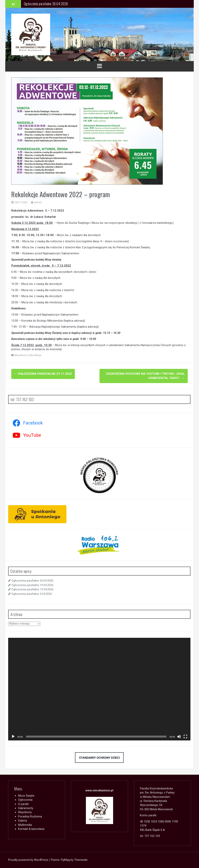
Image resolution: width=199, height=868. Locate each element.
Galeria (22, 821)
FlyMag (65, 860)
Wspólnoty (25, 812)
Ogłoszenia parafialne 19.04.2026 (32, 585)
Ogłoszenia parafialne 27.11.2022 (43, 374)
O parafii (23, 804)
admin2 (38, 202)
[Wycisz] (179, 737)
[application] (99, 689)
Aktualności (21, 355)
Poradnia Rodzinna (30, 816)
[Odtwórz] (13, 737)
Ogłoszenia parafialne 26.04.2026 (46, 4)
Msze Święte (26, 796)
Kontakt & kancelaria (31, 829)
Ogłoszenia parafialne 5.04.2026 (32, 594)
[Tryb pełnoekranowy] (185, 737)
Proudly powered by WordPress (29, 860)
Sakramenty (26, 808)
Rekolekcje (35, 355)
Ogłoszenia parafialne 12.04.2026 (32, 589)
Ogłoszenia (25, 800)
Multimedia (25, 825)
